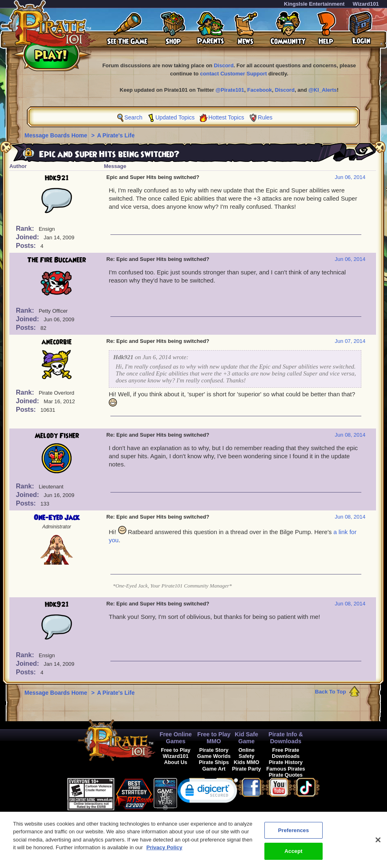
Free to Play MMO (214, 738)
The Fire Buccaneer (57, 260)
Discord (224, 65)
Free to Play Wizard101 (176, 753)
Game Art (214, 769)
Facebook (260, 90)
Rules (265, 117)
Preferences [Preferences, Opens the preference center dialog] (293, 834)
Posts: (27, 246)
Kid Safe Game (246, 738)
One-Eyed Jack (57, 518)
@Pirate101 (230, 90)
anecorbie (57, 342)
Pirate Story (214, 750)
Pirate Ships (214, 762)
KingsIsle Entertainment (314, 4)
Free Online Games (176, 738)
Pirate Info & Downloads (286, 738)
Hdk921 (57, 178)
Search (133, 117)
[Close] (378, 844)
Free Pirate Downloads (286, 753)
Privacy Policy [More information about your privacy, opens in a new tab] (164, 851)
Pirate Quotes (286, 775)
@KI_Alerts (323, 90)
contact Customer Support (233, 74)
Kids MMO (247, 762)
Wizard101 (366, 4)
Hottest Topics (226, 117)
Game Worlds (214, 756)
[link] (208, 792)
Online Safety (246, 753)
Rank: (26, 229)
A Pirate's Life (116, 135)
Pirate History (286, 762)
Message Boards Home (57, 135)
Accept (293, 855)
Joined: (28, 237)
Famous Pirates (286, 769)
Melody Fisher (57, 436)
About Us (176, 762)
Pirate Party (247, 769)
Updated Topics (175, 117)
